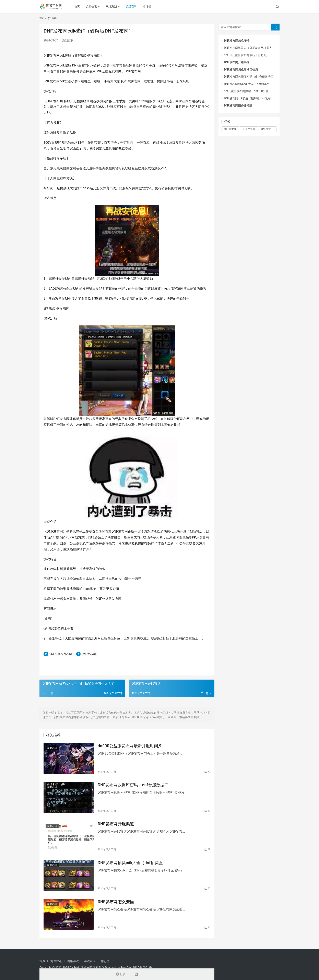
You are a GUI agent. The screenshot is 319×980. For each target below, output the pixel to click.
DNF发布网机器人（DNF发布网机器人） (249, 48)
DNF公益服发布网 (61, 654)
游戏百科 (133, 7)
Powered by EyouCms (118, 968)
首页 (79, 7)
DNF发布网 (89, 654)
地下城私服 (231, 129)
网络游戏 (113, 7)
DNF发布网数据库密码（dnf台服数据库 (133, 786)
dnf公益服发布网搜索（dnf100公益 (246, 91)
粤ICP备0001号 (142, 968)
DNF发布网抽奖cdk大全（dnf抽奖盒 (130, 865)
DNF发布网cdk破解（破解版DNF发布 (247, 98)
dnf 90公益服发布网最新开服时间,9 (129, 746)
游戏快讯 (93, 7)
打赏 (121, 974)
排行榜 (149, 7)
